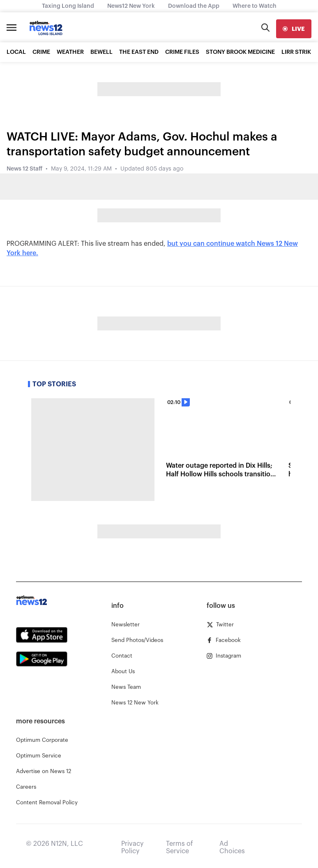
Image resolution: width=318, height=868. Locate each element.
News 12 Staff (24, 169)
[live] (294, 29)
